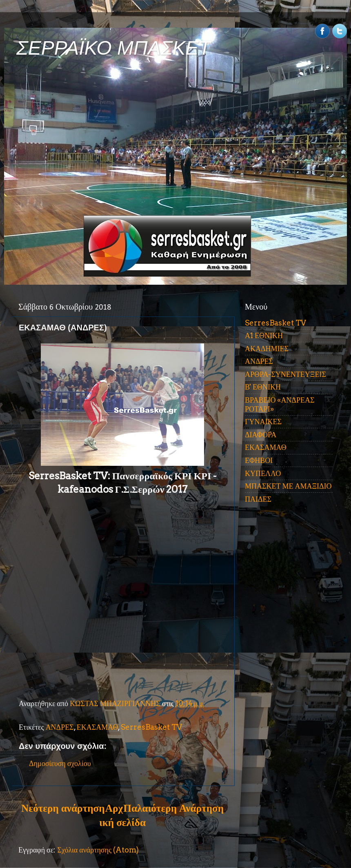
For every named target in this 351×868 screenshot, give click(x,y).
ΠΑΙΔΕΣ (258, 499)
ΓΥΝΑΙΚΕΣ (263, 422)
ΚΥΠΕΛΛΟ (263, 473)
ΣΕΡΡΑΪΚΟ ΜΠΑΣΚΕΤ (113, 48)
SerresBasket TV (151, 727)
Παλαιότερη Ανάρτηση (173, 808)
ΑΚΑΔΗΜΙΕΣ (267, 349)
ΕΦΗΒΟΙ (259, 460)
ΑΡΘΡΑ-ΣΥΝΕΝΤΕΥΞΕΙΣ (285, 374)
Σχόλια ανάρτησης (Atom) (98, 850)
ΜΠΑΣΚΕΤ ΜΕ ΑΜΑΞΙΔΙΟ (288, 486)
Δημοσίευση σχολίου (60, 763)
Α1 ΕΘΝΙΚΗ (264, 335)
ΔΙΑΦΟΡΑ (261, 435)
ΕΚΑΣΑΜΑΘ (98, 727)
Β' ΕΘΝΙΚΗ (263, 387)
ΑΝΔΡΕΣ (60, 727)
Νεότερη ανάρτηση (63, 808)
